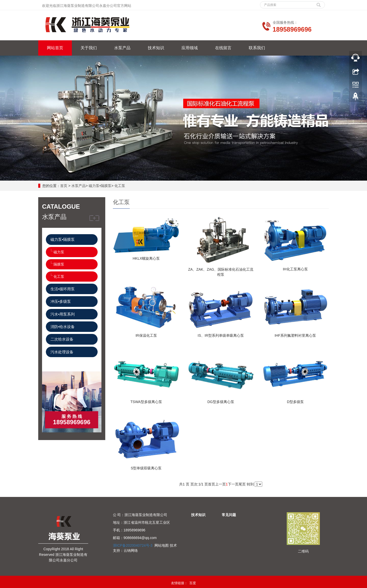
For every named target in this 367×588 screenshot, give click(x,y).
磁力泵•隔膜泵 (100, 186)
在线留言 (223, 48)
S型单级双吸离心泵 (146, 468)
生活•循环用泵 (63, 289)
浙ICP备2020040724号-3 (133, 545)
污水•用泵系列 (63, 314)
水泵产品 (122, 48)
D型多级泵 (295, 402)
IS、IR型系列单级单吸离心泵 (221, 335)
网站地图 (162, 545)
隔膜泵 (59, 264)
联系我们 (257, 48)
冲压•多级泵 (61, 301)
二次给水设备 (62, 339)
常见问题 (229, 515)
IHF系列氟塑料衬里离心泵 (295, 335)
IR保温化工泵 (146, 335)
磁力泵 (59, 252)
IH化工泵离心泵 (295, 269)
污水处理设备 (62, 352)
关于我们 (89, 48)
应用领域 (190, 48)
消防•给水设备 (63, 327)
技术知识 (156, 48)
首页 (64, 186)
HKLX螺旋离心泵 (146, 258)
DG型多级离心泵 (221, 402)
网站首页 (55, 48)
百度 (193, 583)
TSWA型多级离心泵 (146, 402)
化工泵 (120, 186)
